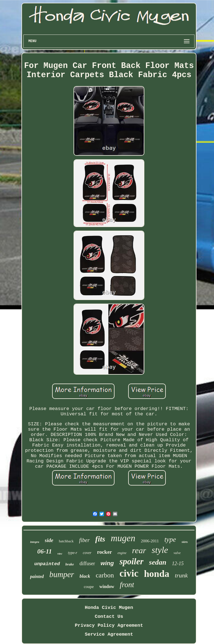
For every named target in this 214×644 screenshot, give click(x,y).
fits (100, 539)
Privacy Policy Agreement (109, 625)
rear (139, 550)
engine (122, 553)
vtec (60, 553)
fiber (84, 540)
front (127, 585)
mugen (123, 538)
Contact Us (109, 617)
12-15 (178, 563)
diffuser (87, 563)
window (107, 586)
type (170, 539)
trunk (181, 575)
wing (107, 563)
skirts (185, 542)
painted (37, 576)
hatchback (66, 541)
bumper (62, 574)
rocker (104, 552)
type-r (73, 553)
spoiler (132, 561)
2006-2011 (150, 541)
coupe (89, 587)
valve (177, 553)
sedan (158, 562)
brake (70, 564)
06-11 (45, 551)
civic (129, 573)
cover (87, 553)
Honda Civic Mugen (109, 608)
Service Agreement (109, 634)
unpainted (47, 564)
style (160, 550)
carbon (105, 575)
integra (35, 542)
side (49, 540)
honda (157, 574)
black (85, 576)
